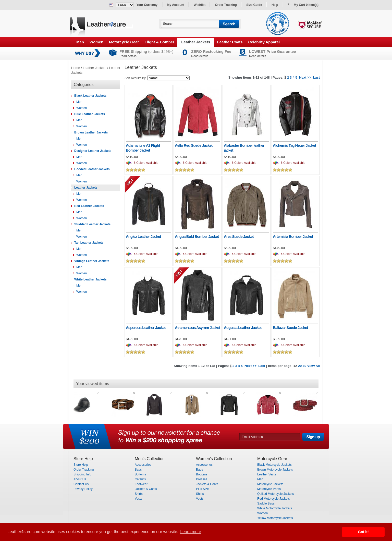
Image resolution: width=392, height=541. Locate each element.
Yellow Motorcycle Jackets (275, 518)
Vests (138, 499)
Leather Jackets (196, 42)
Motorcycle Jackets (270, 484)
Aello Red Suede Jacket (194, 145)
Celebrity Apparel (264, 42)
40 (304, 366)
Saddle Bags (266, 503)
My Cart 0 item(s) (306, 5)
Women (96, 42)
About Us (80, 479)
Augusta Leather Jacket (243, 328)
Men (80, 42)
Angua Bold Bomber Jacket (197, 236)
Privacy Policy (83, 489)
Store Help (81, 465)
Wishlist (200, 5)
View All (314, 366)
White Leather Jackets (90, 279)
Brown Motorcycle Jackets (275, 470)
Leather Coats (230, 42)
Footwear (141, 484)
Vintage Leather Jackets (92, 261)
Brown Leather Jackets (91, 132)
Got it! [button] (363, 532)
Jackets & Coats (146, 489)
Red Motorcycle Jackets (273, 499)
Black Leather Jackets (90, 96)
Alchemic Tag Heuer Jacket (294, 145)
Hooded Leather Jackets (92, 169)
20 (300, 366)
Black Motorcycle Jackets (274, 465)
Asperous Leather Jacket (146, 328)
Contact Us (81, 484)
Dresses (202, 479)
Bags (138, 470)
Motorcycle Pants (269, 489)
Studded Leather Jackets (92, 224)
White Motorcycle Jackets (275, 508)
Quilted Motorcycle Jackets (275, 494)
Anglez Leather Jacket (143, 236)
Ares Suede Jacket (239, 236)
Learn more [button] (191, 532)
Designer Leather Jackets (93, 151)
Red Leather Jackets (89, 206)
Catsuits (140, 479)
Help (275, 5)
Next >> (305, 77)
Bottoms (140, 474)
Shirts (139, 494)
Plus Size (202, 489)
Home (76, 68)
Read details (128, 56)
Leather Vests (267, 474)
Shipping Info (82, 474)
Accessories (143, 465)
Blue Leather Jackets (90, 114)
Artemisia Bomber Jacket (293, 236)
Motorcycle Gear (124, 42)
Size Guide (254, 5)
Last (316, 77)
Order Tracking (226, 5)
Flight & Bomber (159, 42)
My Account (176, 5)
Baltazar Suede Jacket (290, 328)
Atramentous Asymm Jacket (197, 328)
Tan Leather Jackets (89, 243)
